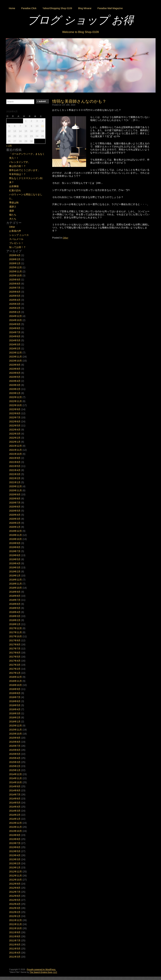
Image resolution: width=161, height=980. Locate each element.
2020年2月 (15, 523)
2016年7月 (15, 697)
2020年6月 (15, 507)
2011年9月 (15, 932)
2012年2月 (15, 912)
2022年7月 (15, 417)
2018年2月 (15, 620)
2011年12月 (16, 920)
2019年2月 (15, 572)
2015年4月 (15, 758)
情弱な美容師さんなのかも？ (79, 101)
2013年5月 (15, 851)
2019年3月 (15, 567)
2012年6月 (15, 896)
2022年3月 (15, 434)
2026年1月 (15, 263)
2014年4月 (15, 807)
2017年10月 (16, 636)
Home (12, 8)
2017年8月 (15, 644)
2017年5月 (15, 657)
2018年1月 (15, 624)
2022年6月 (15, 421)
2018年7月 (15, 600)
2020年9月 (15, 494)
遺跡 (12, 211)
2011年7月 (15, 940)
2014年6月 (15, 799)
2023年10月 (16, 361)
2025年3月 (15, 304)
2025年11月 (16, 271)
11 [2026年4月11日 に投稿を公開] (43, 126)
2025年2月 (15, 308)
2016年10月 (16, 685)
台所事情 (14, 186)
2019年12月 (16, 531)
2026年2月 (15, 259)
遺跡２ (13, 207)
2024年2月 (15, 349)
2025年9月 (15, 280)
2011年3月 (15, 957)
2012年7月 (15, 892)
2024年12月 (16, 316)
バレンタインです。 (20, 162)
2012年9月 (15, 884)
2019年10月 (16, 539)
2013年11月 (16, 827)
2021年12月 (16, 446)
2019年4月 (15, 563)
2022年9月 (15, 409)
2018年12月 (16, 580)
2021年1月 (15, 482)
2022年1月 (15, 442)
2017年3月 (15, 665)
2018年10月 (16, 588)
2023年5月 (15, 377)
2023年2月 (15, 389)
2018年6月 (15, 604)
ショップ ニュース (19, 235)
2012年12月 (16, 872)
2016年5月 (15, 705)
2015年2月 (15, 766)
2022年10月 (16, 405)
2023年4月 (15, 381)
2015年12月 (16, 726)
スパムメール (16, 239)
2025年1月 (15, 312)
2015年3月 (15, 762)
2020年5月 (15, 511)
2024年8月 (15, 328)
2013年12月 (16, 823)
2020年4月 (15, 515)
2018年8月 (15, 596)
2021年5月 (15, 466)
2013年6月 (15, 847)
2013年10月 (16, 831)
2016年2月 (15, 717)
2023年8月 (15, 369)
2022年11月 (16, 401)
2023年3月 (15, 385)
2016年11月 (16, 681)
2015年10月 (16, 734)
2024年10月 (16, 320)
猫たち (13, 215)
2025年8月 (15, 284)
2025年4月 (15, 300)
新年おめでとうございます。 (25, 170)
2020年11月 (16, 490)
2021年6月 (15, 462)
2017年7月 (15, 649)
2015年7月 (15, 746)
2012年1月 (15, 916)
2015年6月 (15, 750)
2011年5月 (15, 949)
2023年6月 (15, 373)
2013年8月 (15, 839)
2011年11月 (16, 924)
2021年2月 (15, 478)
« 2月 (9, 146)
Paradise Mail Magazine (110, 8)
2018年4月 (15, 612)
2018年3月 (15, 616)
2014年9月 (15, 786)
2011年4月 (15, 953)
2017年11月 (16, 632)
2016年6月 (15, 701)
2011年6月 (15, 945)
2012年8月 (15, 888)
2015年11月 (16, 730)
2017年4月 (15, 661)
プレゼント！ (16, 243)
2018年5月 (15, 608)
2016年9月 (15, 689)
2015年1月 (15, 770)
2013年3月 (15, 859)
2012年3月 (15, 908)
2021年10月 (16, 454)
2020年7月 (15, 503)
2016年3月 (15, 713)
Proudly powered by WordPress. (41, 970)
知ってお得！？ (17, 247)
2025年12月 (16, 267)
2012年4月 (15, 904)
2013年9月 (15, 835)
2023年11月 (16, 357)
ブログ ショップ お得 (80, 20)
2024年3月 (15, 344)
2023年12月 (16, 353)
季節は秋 (14, 203)
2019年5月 (15, 559)
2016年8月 (15, 693)
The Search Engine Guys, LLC (43, 972)
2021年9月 (15, 458)
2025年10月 (16, 276)
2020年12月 (16, 486)
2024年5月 (15, 340)
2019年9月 (15, 543)
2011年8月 (15, 936)
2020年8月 (15, 499)
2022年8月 (15, 413)
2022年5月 (15, 426)
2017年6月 (15, 653)
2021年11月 (16, 450)
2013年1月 (15, 867)
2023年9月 (15, 365)
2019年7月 (15, 551)
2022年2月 (15, 438)
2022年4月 (15, 430)
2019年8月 (15, 547)
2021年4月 (15, 470)
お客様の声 (15, 231)
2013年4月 (15, 855)
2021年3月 (15, 474)
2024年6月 (15, 336)
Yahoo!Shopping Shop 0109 (57, 8)
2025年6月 (15, 292)
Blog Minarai (85, 8)
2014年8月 (15, 790)
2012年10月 (16, 880)
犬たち (13, 219)
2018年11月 (16, 584)
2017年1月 (15, 673)
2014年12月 (16, 774)
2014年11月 (16, 778)
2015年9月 (15, 738)
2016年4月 (15, 709)
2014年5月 (15, 803)
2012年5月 (15, 900)
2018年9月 (15, 592)
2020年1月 (15, 527)
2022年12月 (16, 397)
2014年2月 (15, 815)
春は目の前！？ (17, 166)
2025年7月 (15, 288)
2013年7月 (15, 843)
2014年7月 (15, 795)
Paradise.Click (29, 8)
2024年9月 (15, 324)
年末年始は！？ (17, 174)
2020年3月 (15, 519)
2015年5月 (15, 754)
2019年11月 (16, 535)
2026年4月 (15, 255)
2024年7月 (15, 332)
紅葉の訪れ (15, 190)
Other (66, 238)
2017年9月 (15, 640)
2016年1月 (15, 722)
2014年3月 (15, 811)
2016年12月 (16, 677)
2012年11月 (16, 876)
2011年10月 (16, 928)
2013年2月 (15, 863)
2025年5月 (15, 296)
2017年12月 (16, 628)
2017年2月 (15, 669)
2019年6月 (15, 555)
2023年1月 (15, 393)
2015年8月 (15, 742)
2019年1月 (15, 576)
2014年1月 (15, 819)
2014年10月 (16, 782)
